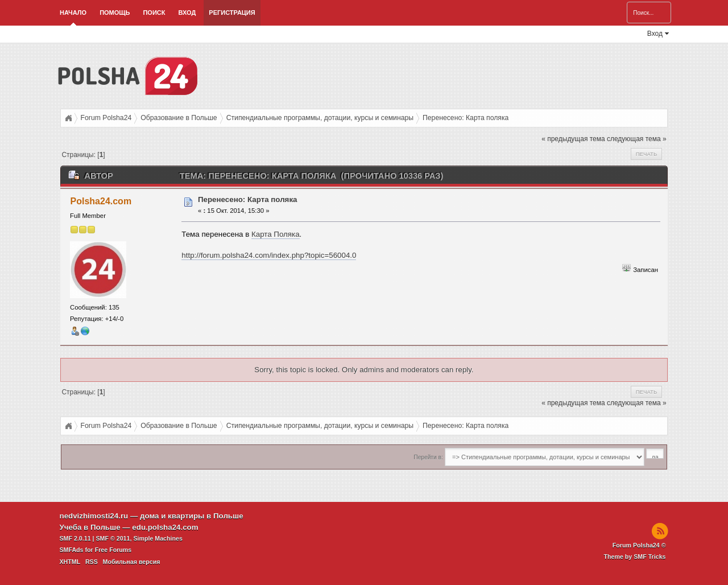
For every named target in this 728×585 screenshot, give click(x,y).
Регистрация (232, 13)
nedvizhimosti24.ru (94, 516)
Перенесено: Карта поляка (248, 199)
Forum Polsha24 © (639, 545)
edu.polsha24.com (165, 527)
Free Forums (113, 550)
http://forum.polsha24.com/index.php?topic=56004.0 (269, 255)
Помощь (115, 13)
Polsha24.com (101, 201)
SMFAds (72, 550)
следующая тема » (637, 139)
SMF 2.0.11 (75, 538)
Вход (187, 13)
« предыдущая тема (573, 139)
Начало (73, 13)
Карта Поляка (276, 234)
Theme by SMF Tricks (635, 557)
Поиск (154, 13)
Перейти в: (428, 457)
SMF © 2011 (113, 538)
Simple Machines (158, 538)
